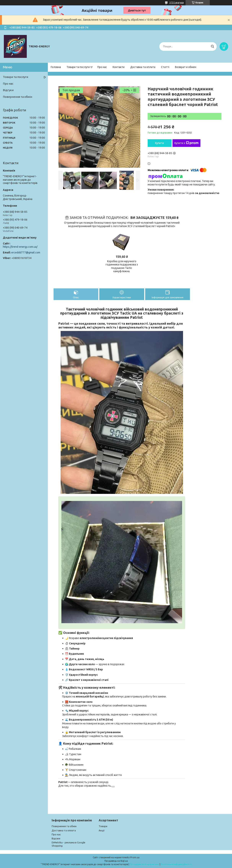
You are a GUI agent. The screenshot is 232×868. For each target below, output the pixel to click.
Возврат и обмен (186, 67)
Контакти (119, 67)
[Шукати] (212, 47)
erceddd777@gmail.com (26, 252)
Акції (102, 830)
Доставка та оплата (143, 67)
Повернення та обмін (18, 97)
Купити (160, 143)
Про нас (102, 67)
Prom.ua (135, 857)
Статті (165, 67)
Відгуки (8, 90)
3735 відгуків (177, 3)
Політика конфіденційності (176, 864)
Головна (56, 67)
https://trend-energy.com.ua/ (20, 247)
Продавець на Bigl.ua (116, 861)
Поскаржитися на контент (144, 864)
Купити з (186, 143)
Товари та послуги (78, 67)
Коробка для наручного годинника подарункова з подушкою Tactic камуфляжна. (122, 266)
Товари (103, 826)
